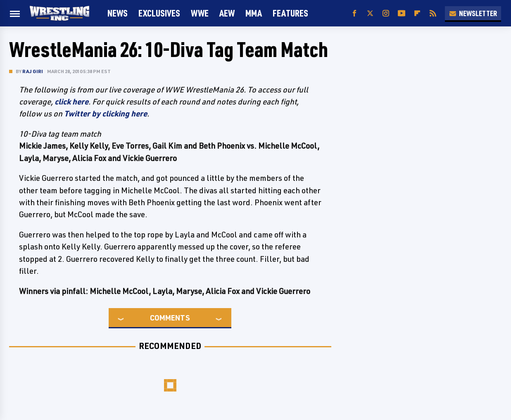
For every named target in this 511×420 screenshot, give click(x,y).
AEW (227, 13)
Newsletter (473, 13)
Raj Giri (33, 71)
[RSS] (433, 13)
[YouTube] (402, 13)
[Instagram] (386, 13)
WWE (200, 13)
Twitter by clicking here (106, 114)
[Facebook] (354, 13)
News (118, 13)
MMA (254, 13)
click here (71, 102)
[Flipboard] (417, 13)
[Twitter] (370, 13)
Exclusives (159, 13)
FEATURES (290, 13)
